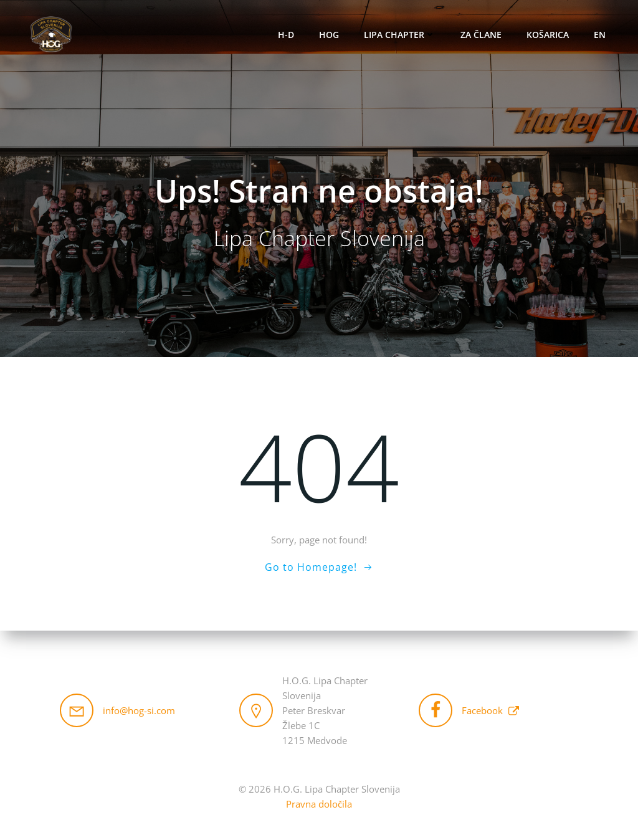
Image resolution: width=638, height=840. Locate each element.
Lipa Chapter (400, 35)
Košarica (548, 35)
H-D (286, 35)
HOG (329, 35)
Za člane (481, 35)
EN (600, 35)
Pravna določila (319, 804)
